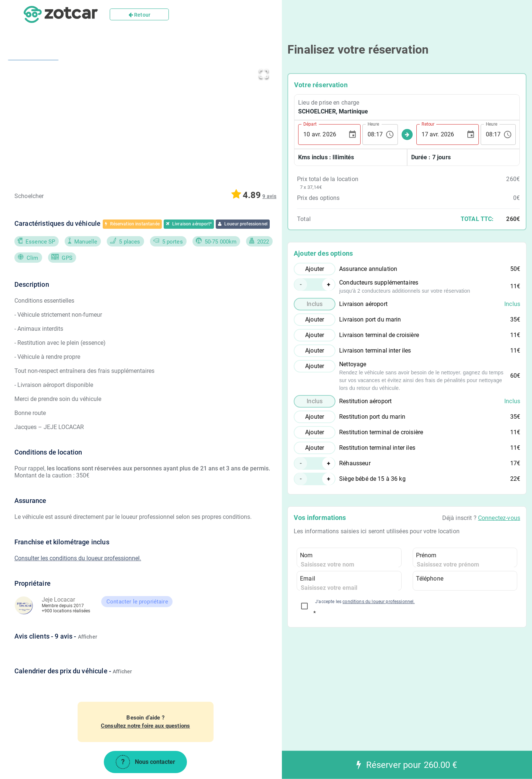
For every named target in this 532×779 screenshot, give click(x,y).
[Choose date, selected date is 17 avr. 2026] (471, 135)
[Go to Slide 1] (33, 79)
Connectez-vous (499, 518)
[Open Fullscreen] (264, 72)
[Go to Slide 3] (33, 171)
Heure (373, 124)
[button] (169, 120)
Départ (310, 124)
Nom (306, 555)
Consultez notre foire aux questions (145, 726)
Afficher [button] (88, 637)
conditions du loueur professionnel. (378, 602)
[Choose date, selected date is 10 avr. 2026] (352, 135)
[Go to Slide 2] (33, 123)
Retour (139, 15)
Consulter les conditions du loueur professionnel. (78, 558)
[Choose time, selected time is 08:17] (390, 135)
